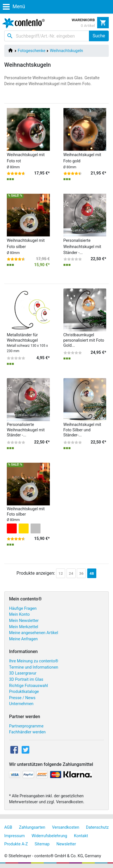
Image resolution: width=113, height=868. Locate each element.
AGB (8, 827)
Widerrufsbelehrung (49, 836)
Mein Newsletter (24, 621)
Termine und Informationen (34, 667)
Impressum (14, 836)
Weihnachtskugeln (66, 51)
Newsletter (66, 844)
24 (71, 573)
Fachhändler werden (27, 732)
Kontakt (81, 836)
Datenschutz (97, 827)
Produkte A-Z (16, 844)
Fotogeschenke (32, 51)
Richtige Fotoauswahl (28, 686)
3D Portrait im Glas (26, 679)
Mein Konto (19, 614)
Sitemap (42, 844)
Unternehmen (21, 704)
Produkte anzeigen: (36, 573)
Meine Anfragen (23, 639)
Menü (14, 7)
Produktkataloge (24, 692)
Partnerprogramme (26, 726)
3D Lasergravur (23, 673)
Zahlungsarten (32, 827)
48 (92, 573)
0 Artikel (88, 25)
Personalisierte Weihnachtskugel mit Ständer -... (82, 247)
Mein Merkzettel (24, 627)
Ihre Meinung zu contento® (34, 661)
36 (81, 573)
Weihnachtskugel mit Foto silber (26, 246)
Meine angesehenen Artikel (34, 633)
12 (61, 573)
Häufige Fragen (23, 609)
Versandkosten (66, 827)
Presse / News (22, 698)
